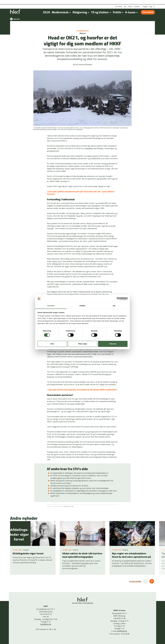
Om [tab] (114, 306)
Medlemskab (62, 8)
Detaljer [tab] (82, 306)
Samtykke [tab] (51, 306)
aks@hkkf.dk (122, 631)
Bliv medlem (148, 8)
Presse (130, 2)
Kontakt (137, 2)
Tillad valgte (82, 344)
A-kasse (132, 8)
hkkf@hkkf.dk (46, 624)
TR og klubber (101, 8)
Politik (119, 8)
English (145, 2)
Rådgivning (81, 8)
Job (125, 2)
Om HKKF (119, 2)
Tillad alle (113, 344)
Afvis (52, 344)
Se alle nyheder (135, 581)
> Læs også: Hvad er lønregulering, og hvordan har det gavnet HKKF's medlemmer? (82, 390)
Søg (152, 2)
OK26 (47, 8)
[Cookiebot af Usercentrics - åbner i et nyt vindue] (118, 299)
